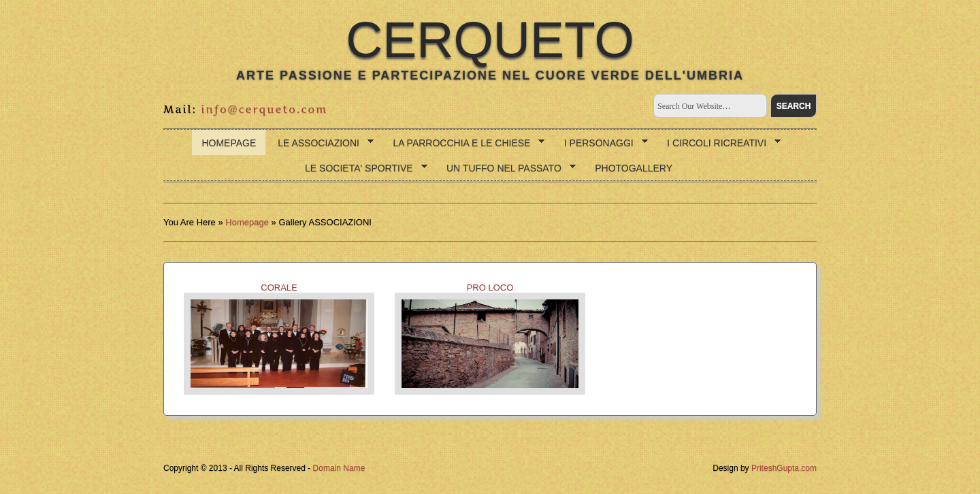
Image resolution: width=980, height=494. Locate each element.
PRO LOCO (490, 339)
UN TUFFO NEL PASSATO (506, 168)
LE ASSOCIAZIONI (321, 143)
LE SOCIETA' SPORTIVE (361, 168)
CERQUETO (490, 39)
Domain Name (339, 468)
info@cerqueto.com (264, 109)
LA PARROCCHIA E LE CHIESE (464, 143)
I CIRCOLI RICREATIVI (719, 143)
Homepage (229, 143)
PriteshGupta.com (784, 468)
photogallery (634, 168)
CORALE (279, 339)
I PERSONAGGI (601, 143)
